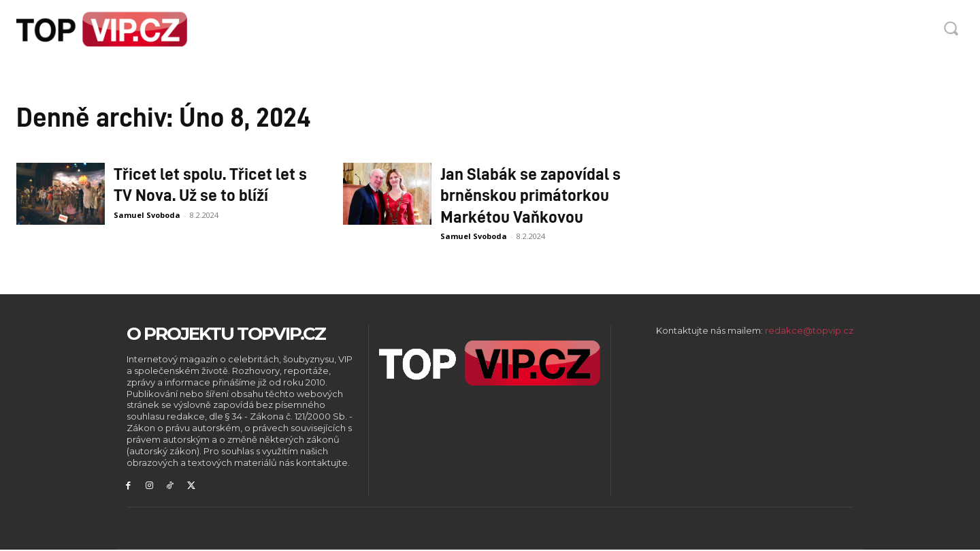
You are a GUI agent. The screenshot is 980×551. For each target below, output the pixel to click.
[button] (951, 28)
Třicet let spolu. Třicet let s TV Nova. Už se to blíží (210, 184)
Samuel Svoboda (147, 215)
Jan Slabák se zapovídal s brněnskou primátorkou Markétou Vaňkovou (530, 194)
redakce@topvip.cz (809, 330)
